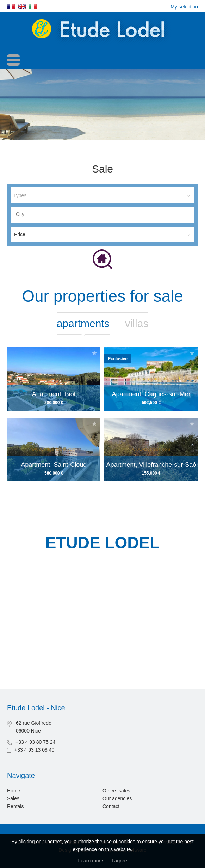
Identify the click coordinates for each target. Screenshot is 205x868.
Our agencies (117, 798)
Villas (137, 323)
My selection (184, 7)
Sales (13, 798)
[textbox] (104, 214)
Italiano (33, 6)
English (22, 6)
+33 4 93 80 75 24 (35, 742)
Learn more (91, 861)
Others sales (116, 791)
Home (14, 791)
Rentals (15, 806)
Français (11, 6)
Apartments (83, 323)
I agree (119, 861)
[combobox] (103, 215)
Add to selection (94, 353)
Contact (111, 806)
